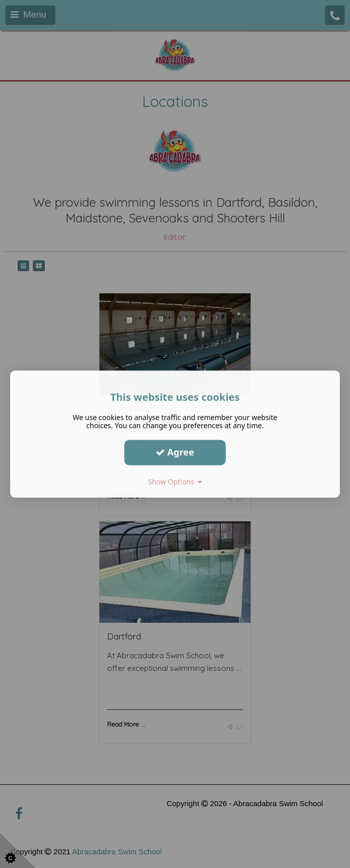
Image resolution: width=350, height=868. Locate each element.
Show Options (175, 482)
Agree (175, 452)
